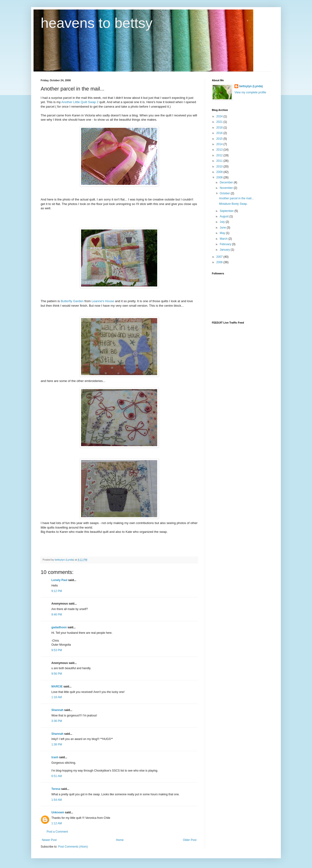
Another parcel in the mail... (236, 198)
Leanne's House (103, 301)
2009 (220, 172)
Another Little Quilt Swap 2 (80, 102)
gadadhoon (59, 627)
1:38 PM (57, 744)
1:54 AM (57, 800)
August (225, 216)
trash (55, 757)
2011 (220, 161)
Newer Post (49, 840)
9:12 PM (57, 591)
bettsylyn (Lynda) (251, 86)
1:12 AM (57, 823)
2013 (220, 150)
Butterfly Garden (72, 301)
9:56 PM (57, 674)
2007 (220, 257)
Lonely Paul (59, 580)
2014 (220, 144)
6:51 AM (57, 776)
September (227, 211)
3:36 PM (57, 721)
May (223, 233)
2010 (220, 167)
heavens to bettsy (97, 23)
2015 (220, 139)
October (225, 193)
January (225, 250)
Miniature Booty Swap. (233, 204)
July (223, 222)
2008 (220, 177)
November (227, 188)
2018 (220, 128)
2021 (220, 122)
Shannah (57, 710)
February (226, 244)
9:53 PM (57, 650)
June (223, 228)
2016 (220, 133)
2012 (220, 155)
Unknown (58, 812)
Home (120, 840)
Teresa (56, 789)
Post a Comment (57, 832)
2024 (220, 116)
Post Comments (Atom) (73, 847)
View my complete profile (250, 92)
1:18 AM (57, 697)
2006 (220, 262)
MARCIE (57, 687)
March (224, 239)
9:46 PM (57, 615)
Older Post (190, 840)
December (227, 182)
